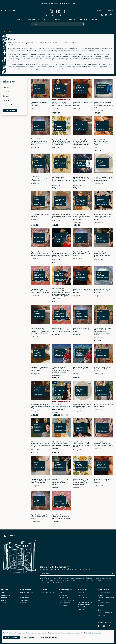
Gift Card (4, 603)
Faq (60, 593)
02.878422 (82, 595)
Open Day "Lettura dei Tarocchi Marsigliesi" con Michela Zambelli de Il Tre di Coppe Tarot (62, 142)
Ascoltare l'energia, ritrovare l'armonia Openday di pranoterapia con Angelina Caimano (82, 142)
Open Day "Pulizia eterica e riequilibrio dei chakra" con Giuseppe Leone (103, 179)
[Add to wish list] (47, 82)
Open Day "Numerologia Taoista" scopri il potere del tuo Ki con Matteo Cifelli (103, 217)
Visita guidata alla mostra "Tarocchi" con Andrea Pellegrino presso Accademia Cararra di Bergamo (103, 331)
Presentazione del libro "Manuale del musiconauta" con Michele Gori (104, 105)
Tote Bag (4, 600)
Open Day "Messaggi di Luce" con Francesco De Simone (39, 143)
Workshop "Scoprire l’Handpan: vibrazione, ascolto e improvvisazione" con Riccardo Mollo (62, 370)
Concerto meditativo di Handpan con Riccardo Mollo (81, 369)
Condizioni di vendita (67, 595)
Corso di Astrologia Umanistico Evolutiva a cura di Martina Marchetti (62, 104)
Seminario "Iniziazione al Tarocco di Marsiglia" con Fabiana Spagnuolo (61, 408)
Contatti (110, 10)
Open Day (24, 595)
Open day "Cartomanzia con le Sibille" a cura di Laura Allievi (39, 369)
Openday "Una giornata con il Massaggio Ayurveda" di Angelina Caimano (103, 254)
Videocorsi (24, 600)
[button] (14, 87)
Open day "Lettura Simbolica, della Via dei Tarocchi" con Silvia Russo (40, 253)
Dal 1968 (99, 10)
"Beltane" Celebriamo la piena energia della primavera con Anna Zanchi (103, 142)
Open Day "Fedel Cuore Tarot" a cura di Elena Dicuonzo (39, 104)
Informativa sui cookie (67, 600)
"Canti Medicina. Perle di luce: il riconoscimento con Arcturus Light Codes (61, 444)
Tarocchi (4, 598)
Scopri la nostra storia (47, 593)
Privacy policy (64, 598)
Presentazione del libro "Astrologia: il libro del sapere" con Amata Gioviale (82, 179)
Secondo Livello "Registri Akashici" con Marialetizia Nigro (40, 406)
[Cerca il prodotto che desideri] (56, 24)
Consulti (23, 603)
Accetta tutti (11, 637)
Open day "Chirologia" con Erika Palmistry (40, 180)
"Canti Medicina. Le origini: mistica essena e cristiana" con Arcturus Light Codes (82, 217)
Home (5, 31)
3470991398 (83, 609)
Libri (3, 593)
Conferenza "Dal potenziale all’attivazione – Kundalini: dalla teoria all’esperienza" (61, 179)
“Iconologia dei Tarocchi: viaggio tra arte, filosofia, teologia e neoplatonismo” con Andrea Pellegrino (61, 293)
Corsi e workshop (27, 593)
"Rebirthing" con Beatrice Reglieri (40, 215)
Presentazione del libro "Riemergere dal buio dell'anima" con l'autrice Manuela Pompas (61, 254)
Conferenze (25, 598)
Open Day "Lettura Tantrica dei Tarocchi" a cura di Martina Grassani (40, 291)
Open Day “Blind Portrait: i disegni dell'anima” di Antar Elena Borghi (40, 481)
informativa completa (92, 633)
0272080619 (83, 607)
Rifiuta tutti (29, 637)
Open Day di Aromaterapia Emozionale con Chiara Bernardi (83, 104)
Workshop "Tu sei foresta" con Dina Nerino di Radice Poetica (41, 445)
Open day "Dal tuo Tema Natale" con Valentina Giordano (103, 291)
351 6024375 (83, 598)
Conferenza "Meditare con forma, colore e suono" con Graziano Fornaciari (62, 216)
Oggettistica (6, 595)
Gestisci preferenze (49, 637)
